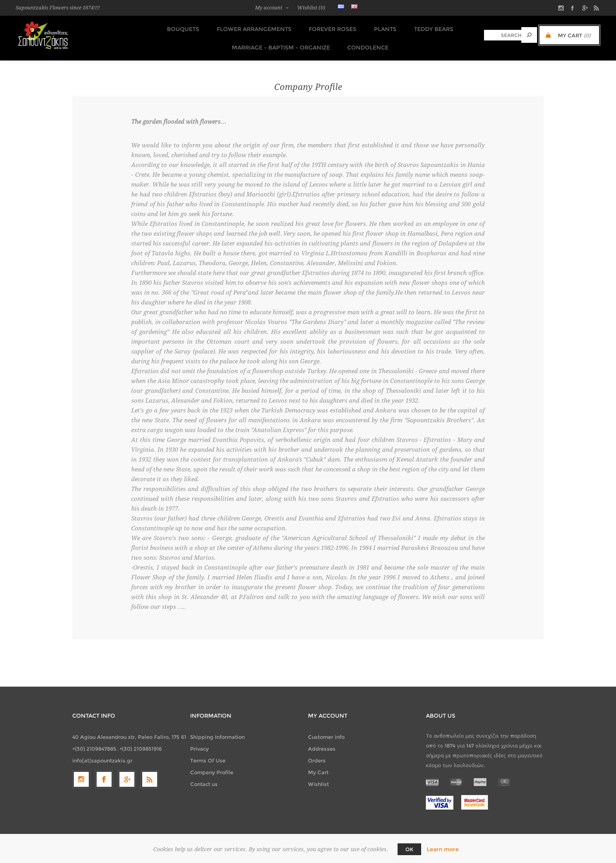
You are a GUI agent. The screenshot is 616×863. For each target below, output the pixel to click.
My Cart (318, 767)
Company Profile (212, 767)
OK (409, 849)
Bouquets (185, 28)
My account (269, 8)
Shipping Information (217, 731)
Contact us (204, 779)
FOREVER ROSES (331, 28)
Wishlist (318, 779)
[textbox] (503, 35)
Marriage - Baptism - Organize (280, 43)
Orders (317, 755)
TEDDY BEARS (428, 28)
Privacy (199, 743)
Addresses (322, 743)
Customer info (326, 731)
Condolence (365, 43)
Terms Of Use (208, 755)
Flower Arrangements (254, 28)
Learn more (443, 849)
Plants (381, 28)
